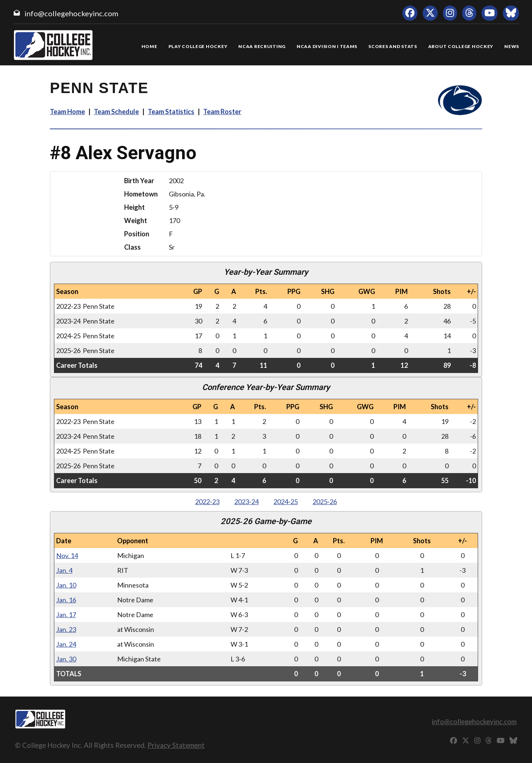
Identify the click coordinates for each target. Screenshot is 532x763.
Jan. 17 (66, 615)
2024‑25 (286, 502)
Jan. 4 (64, 570)
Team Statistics (171, 112)
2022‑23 (207, 502)
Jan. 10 (66, 585)
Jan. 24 (66, 644)
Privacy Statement (176, 745)
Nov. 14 (67, 555)
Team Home (67, 112)
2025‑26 (325, 502)
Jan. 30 (66, 659)
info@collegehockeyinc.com (71, 13)
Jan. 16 (66, 600)
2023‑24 (246, 502)
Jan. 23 (66, 629)
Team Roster (222, 112)
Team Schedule (116, 112)
